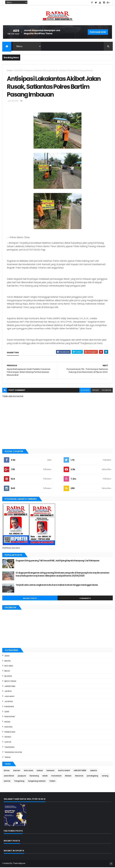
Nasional (9, 727)
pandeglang (10, 733)
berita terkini (10, 682)
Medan (7, 722)
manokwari (10, 717)
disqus (96, 391)
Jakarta (8, 692)
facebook (107, 391)
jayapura (9, 702)
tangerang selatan (13, 753)
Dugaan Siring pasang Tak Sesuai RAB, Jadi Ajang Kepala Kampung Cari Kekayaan (57, 561)
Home (10, 71)
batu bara (9, 666)
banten (8, 661)
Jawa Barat (10, 697)
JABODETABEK (10, 687)
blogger (85, 391)
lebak (7, 712)
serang (8, 738)
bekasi (7, 672)
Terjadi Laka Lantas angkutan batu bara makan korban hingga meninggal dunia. (57, 585)
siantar (8, 743)
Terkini (7, 758)
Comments (85, 599)
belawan (8, 677)
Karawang (9, 707)
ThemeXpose (19, 864)
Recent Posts (30, 599)
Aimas (7, 656)
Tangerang (10, 748)
